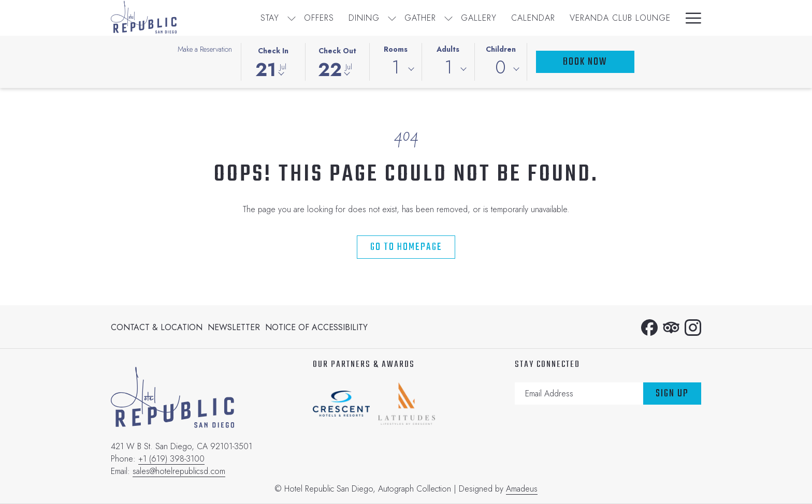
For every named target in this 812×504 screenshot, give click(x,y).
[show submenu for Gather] (448, 18)
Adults (448, 49)
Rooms (396, 49)
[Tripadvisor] (671, 326)
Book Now (585, 62)
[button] (273, 61)
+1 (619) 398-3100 (171, 459)
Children (501, 49)
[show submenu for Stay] (292, 18)
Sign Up (672, 394)
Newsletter (234, 327)
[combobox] (396, 69)
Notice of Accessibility (316, 327)
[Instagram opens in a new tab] (693, 326)
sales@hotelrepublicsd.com (179, 471)
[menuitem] (270, 18)
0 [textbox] (501, 68)
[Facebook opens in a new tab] (649, 326)
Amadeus (522, 489)
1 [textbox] (395, 68)
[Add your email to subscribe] (579, 394)
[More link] (690, 18)
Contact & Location (157, 327)
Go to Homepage (406, 247)
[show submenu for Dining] (392, 18)
